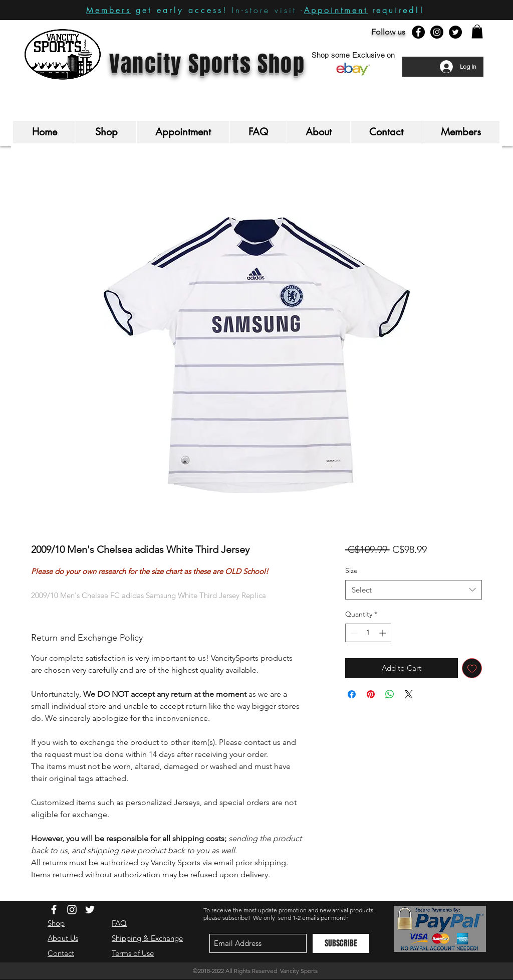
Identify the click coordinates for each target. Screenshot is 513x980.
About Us (63, 938)
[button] (477, 31)
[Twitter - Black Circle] (455, 32)
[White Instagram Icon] (72, 910)
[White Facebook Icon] (54, 910)
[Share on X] (409, 694)
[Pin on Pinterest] (371, 694)
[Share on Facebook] (352, 694)
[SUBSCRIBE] (341, 943)
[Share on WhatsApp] (390, 694)
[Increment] (383, 633)
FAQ (119, 923)
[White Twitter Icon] (90, 910)
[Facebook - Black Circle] (418, 32)
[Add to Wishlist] (472, 668)
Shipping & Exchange (147, 938)
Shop (56, 923)
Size (351, 570)
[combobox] (414, 590)
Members (109, 10)
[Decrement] (353, 633)
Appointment (336, 10)
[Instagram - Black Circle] (437, 32)
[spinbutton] (368, 633)
